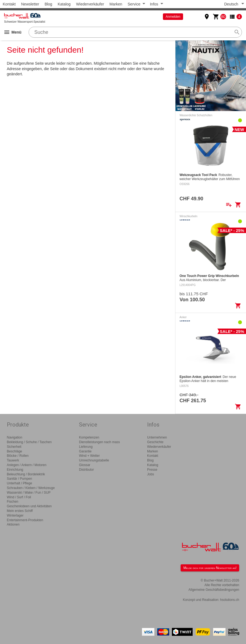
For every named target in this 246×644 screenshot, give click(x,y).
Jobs (151, 474)
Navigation (15, 437)
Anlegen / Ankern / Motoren (27, 465)
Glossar (85, 465)
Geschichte (155, 442)
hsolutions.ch (230, 600)
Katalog (64, 4)
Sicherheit (14, 447)
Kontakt (9, 4)
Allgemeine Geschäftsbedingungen (214, 590)
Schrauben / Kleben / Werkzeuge (31, 488)
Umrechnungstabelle (94, 460)
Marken (116, 4)
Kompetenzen (89, 437)
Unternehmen (157, 437)
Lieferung (86, 447)
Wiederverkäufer (90, 4)
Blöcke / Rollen (18, 456)
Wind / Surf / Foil (19, 497)
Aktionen (13, 524)
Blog (48, 4)
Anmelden (173, 17)
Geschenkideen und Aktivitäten (29, 506)
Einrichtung (15, 470)
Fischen (13, 502)
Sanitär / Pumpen (19, 479)
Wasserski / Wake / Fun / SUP (29, 493)
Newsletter (30, 4)
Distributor (86, 470)
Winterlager (15, 515)
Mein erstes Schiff (20, 511)
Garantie (85, 451)
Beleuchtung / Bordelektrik (26, 474)
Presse (152, 470)
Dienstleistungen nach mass (99, 442)
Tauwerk (13, 460)
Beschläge (14, 451)
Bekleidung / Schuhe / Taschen (29, 442)
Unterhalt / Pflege (19, 483)
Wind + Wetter (89, 456)
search (237, 32)
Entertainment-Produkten (25, 520)
